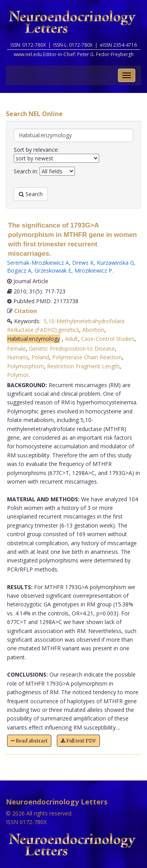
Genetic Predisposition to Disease (72, 348)
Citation (25, 311)
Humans (18, 357)
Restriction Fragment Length (83, 366)
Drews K (83, 263)
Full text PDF (78, 741)
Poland (40, 357)
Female (16, 348)
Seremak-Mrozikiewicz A (38, 263)
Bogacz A (19, 270)
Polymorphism (25, 366)
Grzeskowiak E (53, 270)
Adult (72, 339)
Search (31, 194)
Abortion (93, 330)
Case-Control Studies (108, 339)
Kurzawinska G (115, 263)
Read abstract (29, 741)
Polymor (18, 375)
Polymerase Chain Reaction (87, 357)
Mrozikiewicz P (93, 270)
